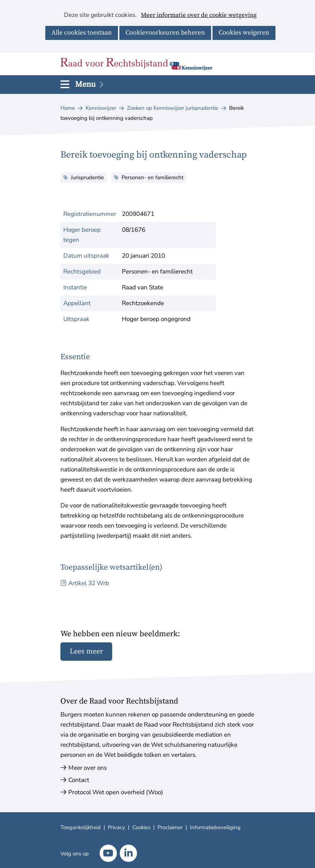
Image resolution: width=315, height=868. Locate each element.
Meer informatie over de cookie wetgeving (199, 15)
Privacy (117, 827)
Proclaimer (170, 827)
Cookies (141, 827)
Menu (90, 84)
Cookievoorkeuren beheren (165, 33)
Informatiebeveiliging (215, 827)
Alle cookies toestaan (82, 33)
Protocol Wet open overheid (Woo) (116, 792)
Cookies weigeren (244, 33)
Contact (79, 780)
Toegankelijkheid (81, 827)
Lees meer (86, 652)
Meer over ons (88, 768)
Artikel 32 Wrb (89, 583)
